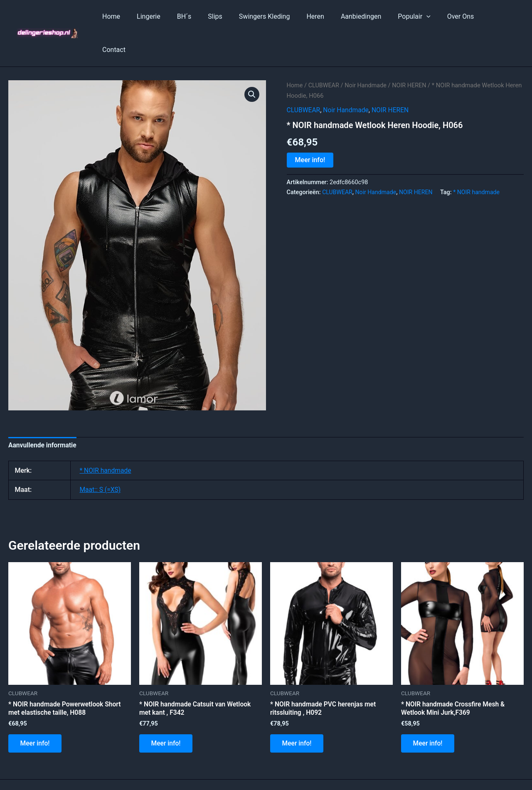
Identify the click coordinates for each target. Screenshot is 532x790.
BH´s (202, 16)
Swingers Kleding (276, 16)
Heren (324, 16)
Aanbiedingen (366, 16)
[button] (252, 61)
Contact (497, 16)
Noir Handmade (367, 52)
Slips (230, 16)
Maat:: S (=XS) (100, 457)
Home (136, 16)
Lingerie (170, 16)
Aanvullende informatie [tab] (43, 412)
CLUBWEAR (325, 52)
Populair (416, 17)
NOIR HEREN (411, 52)
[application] (428, 17)
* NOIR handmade (479, 159)
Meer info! (310, 127)
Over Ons (459, 16)
